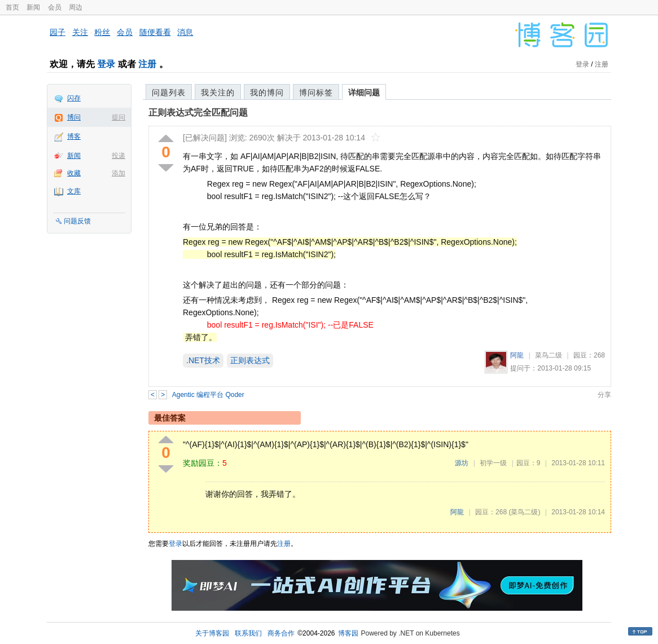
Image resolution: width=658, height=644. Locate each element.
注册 (147, 64)
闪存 (74, 98)
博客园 (348, 633)
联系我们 (248, 633)
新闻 (33, 7)
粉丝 (102, 32)
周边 (76, 7)
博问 (74, 117)
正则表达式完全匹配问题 (198, 113)
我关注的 (218, 92)
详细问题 (364, 92)
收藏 (74, 173)
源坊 (462, 463)
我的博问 (267, 92)
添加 (119, 173)
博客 (74, 136)
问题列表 (169, 92)
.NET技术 (203, 360)
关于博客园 (212, 633)
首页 (12, 7)
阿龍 (517, 355)
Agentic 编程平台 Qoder (208, 395)
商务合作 (281, 633)
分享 (604, 395)
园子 (58, 32)
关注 (80, 32)
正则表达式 (250, 360)
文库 (74, 191)
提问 (119, 117)
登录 (106, 64)
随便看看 (155, 32)
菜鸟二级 (549, 355)
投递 (119, 156)
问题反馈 (77, 221)
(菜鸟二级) (524, 512)
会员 (55, 7)
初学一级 (493, 463)
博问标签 (316, 92)
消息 (185, 32)
